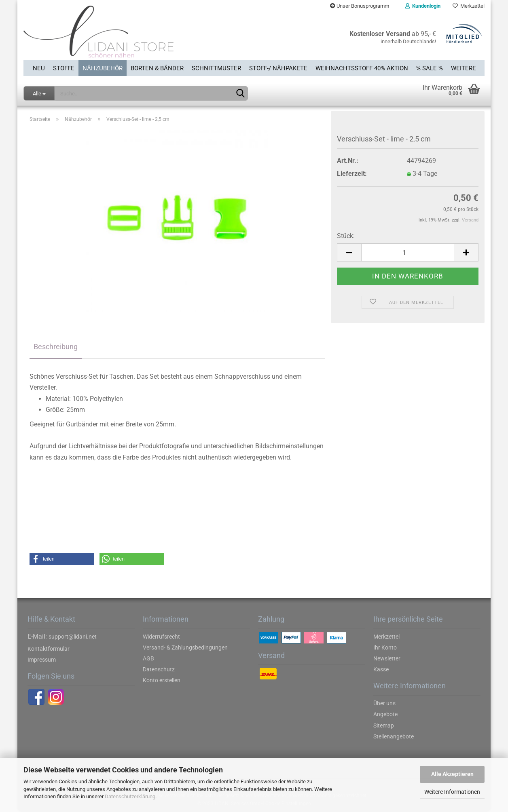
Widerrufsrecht (161, 637)
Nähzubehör (103, 68)
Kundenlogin (423, 6)
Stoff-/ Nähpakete (278, 68)
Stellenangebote (394, 736)
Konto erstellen (162, 680)
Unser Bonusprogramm (360, 6)
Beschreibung (56, 347)
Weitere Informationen (452, 792)
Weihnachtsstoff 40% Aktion (362, 68)
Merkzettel (469, 6)
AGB (148, 658)
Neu (39, 68)
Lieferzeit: (352, 174)
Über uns (384, 703)
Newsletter (387, 658)
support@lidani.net (73, 637)
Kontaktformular (49, 649)
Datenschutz (159, 669)
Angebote (385, 714)
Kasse (381, 669)
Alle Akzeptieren (452, 774)
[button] (62, 559)
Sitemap (384, 726)
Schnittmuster (216, 68)
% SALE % (430, 68)
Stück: (346, 236)
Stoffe (64, 68)
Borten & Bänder (157, 68)
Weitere (464, 68)
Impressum (42, 660)
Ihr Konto (385, 647)
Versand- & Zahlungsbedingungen (185, 647)
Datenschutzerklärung (130, 796)
